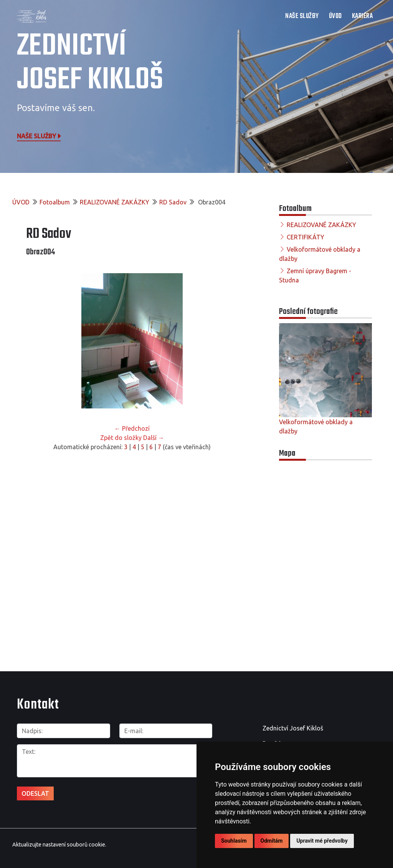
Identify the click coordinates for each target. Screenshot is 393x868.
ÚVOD (335, 16)
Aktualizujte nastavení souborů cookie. (59, 845)
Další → (154, 438)
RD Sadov (173, 202)
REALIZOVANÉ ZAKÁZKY (115, 202)
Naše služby (40, 136)
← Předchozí (132, 428)
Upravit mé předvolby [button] (322, 841)
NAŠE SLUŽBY (302, 16)
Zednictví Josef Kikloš (90, 63)
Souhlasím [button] (234, 841)
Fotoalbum (55, 202)
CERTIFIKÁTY (305, 237)
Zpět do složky (121, 438)
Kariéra (362, 16)
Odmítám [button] (272, 841)
